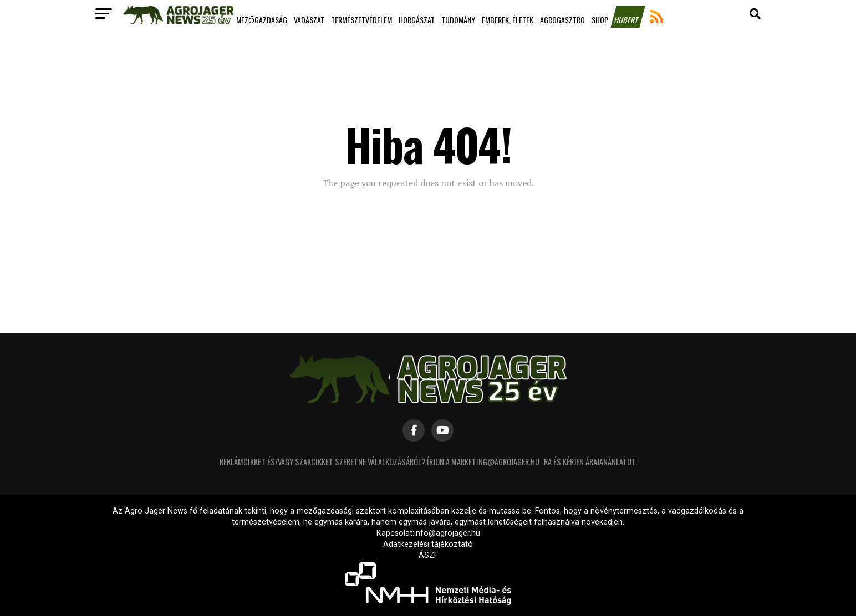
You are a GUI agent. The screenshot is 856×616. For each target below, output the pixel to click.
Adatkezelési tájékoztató (428, 544)
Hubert (627, 20)
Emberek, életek (508, 20)
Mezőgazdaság (262, 20)
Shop (600, 20)
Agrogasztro (562, 20)
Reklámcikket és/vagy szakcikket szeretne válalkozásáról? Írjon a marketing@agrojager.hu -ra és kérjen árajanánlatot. (428, 462)
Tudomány (458, 20)
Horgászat (417, 20)
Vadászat (309, 20)
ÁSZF (428, 555)
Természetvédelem (361, 20)
